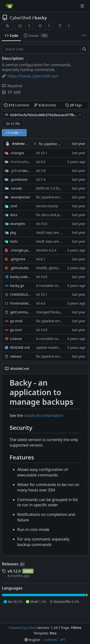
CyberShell (20, 18)
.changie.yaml (21, 250)
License (16, 339)
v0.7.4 (41, 179)
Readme (12, 86)
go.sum (16, 330)
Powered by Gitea (22, 628)
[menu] (32, 640)
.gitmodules (19, 268)
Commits (17, 105)
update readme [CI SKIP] (55, 347)
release (16, 356)
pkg (13, 232)
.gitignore (18, 259)
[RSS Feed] (7, 26)
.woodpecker (20, 197)
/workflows (21, 171)
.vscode (16, 188)
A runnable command (53, 286)
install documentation (44, 415)
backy (41, 18)
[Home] (9, 6)
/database (21, 162)
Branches (45, 105)
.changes (17, 153)
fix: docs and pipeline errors (58, 215)
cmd (13, 206)
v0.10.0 (42, 224)
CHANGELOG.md (21, 294)
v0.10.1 (42, 153)
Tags (74, 105)
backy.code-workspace (21, 277)
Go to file (13, 123)
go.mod (16, 321)
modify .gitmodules (51, 268)
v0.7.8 (41, 171)
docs (14, 215)
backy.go (17, 286)
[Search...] (84, 49)
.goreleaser (19, 179)
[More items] (84, 36)
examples (18, 224)
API (63, 640)
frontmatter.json (21, 303)
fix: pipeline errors (53, 144)
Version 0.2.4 (46, 250)
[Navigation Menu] (83, 6)
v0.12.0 (14, 571)
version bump (47, 206)
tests (14, 241)
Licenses (50, 640)
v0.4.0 (41, 162)
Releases (13, 564)
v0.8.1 (41, 259)
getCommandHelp (21, 312)
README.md (20, 347)
